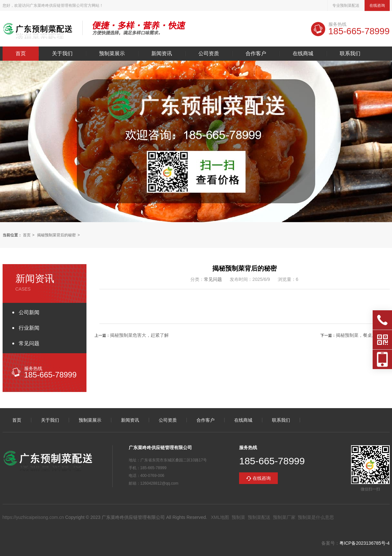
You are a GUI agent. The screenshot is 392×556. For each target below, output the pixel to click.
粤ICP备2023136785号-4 (365, 543)
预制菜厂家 (284, 517)
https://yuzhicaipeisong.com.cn (33, 517)
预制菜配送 (259, 517)
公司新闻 (29, 312)
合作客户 (256, 54)
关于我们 (62, 54)
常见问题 (29, 343)
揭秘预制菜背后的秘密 (56, 235)
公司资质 (209, 54)
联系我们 (350, 54)
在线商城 (303, 54)
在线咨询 (377, 5)
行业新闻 (29, 328)
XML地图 (220, 517)
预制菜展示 (112, 54)
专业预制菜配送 (346, 5)
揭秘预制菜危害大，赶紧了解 (139, 335)
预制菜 (238, 517)
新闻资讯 (162, 54)
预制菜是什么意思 (316, 517)
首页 (21, 54)
